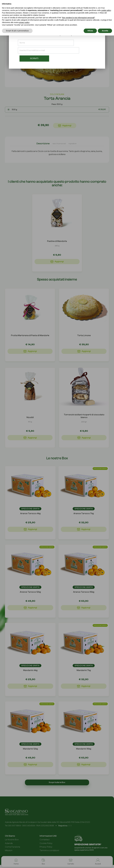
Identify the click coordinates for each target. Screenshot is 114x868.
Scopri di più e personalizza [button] (17, 31)
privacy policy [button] (24, 22)
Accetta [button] (105, 31)
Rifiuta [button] (90, 31)
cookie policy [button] (106, 10)
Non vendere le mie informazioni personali (78, 18)
